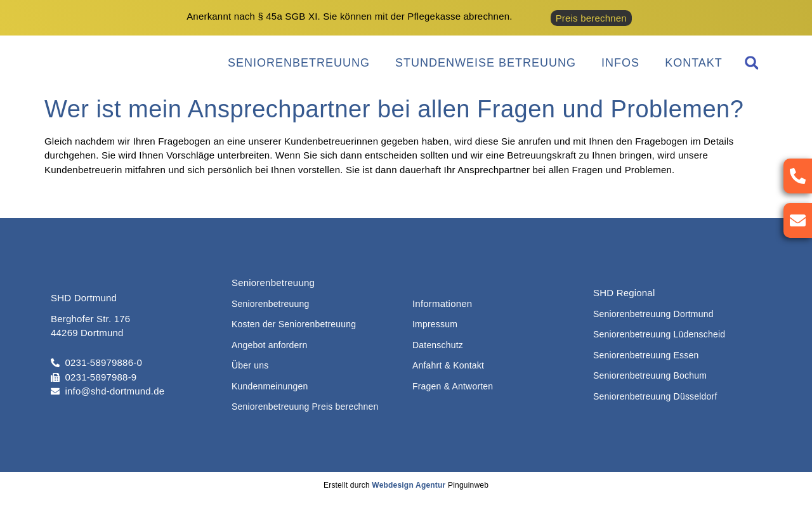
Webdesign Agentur (409, 485)
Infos (620, 63)
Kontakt (694, 63)
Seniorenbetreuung (299, 63)
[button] (751, 63)
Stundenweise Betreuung (486, 63)
